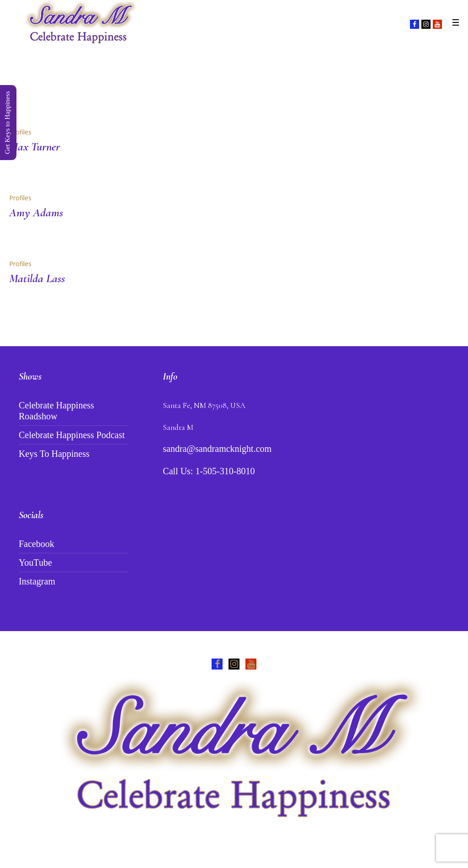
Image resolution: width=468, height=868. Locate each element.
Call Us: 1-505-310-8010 (209, 471)
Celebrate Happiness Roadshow (56, 411)
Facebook (37, 544)
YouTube (35, 563)
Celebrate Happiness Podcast (72, 435)
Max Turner (35, 147)
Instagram (37, 581)
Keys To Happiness (54, 454)
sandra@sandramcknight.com (217, 449)
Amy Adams (36, 212)
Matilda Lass (37, 278)
